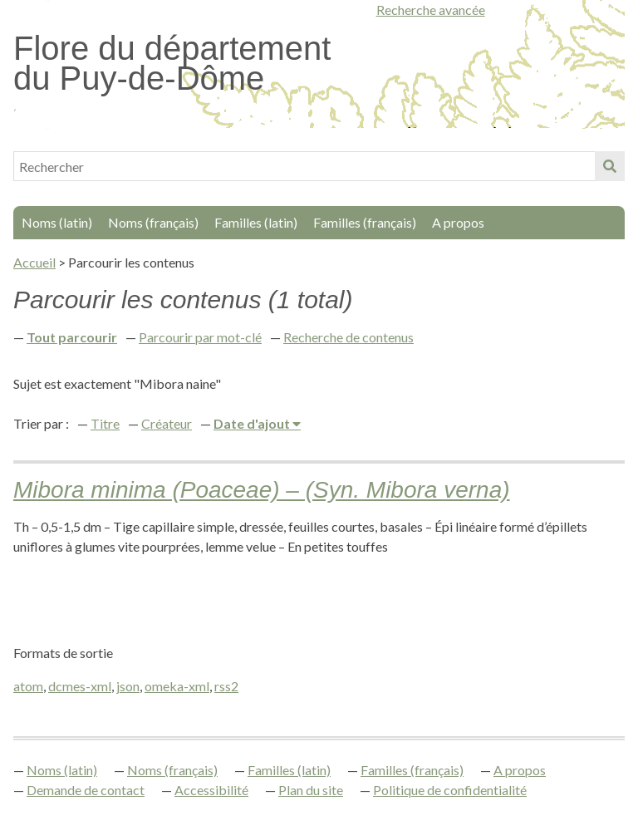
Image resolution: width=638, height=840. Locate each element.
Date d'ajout (253, 423)
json (128, 686)
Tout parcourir (72, 337)
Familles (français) (365, 222)
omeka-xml (177, 686)
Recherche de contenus (348, 337)
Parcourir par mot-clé (200, 337)
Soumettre (610, 166)
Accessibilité (211, 790)
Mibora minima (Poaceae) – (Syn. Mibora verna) (262, 490)
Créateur (167, 423)
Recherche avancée (431, 10)
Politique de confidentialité (450, 790)
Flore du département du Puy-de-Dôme (172, 63)
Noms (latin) (57, 222)
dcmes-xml (80, 686)
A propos (458, 222)
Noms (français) (153, 222)
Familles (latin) (256, 222)
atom (28, 686)
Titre (105, 423)
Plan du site (311, 790)
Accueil (34, 262)
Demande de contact (86, 790)
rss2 (226, 686)
